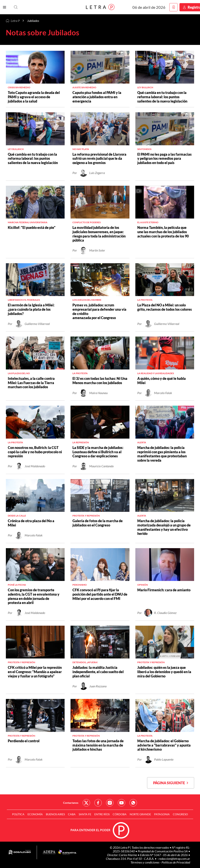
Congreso (180, 814)
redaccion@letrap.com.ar (174, 859)
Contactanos (71, 803)
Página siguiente (171, 783)
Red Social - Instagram (110, 803)
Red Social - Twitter (86, 803)
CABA (72, 814)
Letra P (15, 21)
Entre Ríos (102, 814)
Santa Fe (85, 814)
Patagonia (162, 814)
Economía (35, 814)
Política (18, 814)
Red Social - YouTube (121, 803)
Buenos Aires (55, 814)
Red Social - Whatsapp (133, 803)
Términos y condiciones (145, 862)
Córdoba (120, 814)
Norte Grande (140, 814)
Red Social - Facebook (98, 803)
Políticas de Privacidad (176, 862)
